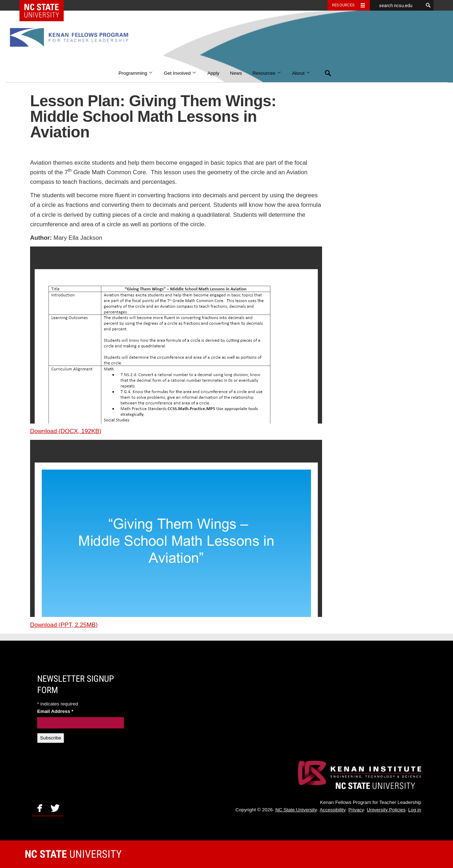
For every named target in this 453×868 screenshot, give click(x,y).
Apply (213, 73)
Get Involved (180, 73)
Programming (136, 73)
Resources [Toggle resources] (343, 5)
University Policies (386, 810)
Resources (267, 73)
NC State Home (46, 5)
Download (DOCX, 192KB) (66, 431)
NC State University (296, 810)
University (73, 854)
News (236, 73)
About (301, 73)
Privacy (356, 810)
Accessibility (333, 810)
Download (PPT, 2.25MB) (64, 625)
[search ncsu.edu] (396, 5)
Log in (415, 810)
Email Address (55, 711)
